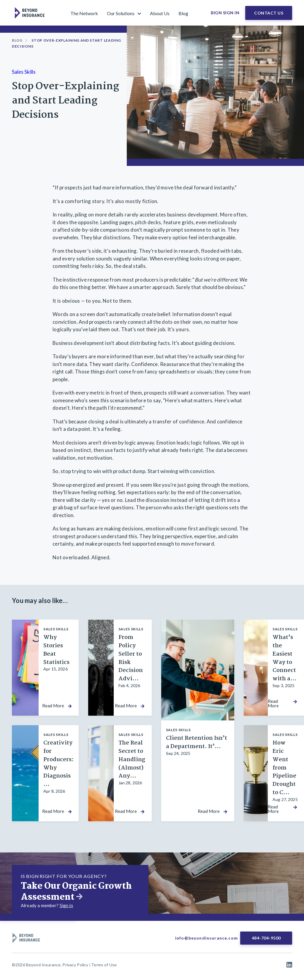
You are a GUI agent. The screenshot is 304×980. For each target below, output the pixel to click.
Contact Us (269, 13)
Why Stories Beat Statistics (56, 650)
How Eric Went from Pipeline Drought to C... (284, 768)
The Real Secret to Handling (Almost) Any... (132, 760)
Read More (53, 706)
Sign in (66, 905)
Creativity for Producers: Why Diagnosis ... (58, 764)
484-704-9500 (266, 938)
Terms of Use (104, 965)
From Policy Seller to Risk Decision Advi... (131, 658)
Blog (17, 40)
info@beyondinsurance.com (206, 938)
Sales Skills (24, 72)
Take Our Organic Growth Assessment (76, 892)
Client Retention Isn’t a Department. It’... (197, 742)
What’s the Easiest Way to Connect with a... (285, 658)
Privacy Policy (75, 965)
